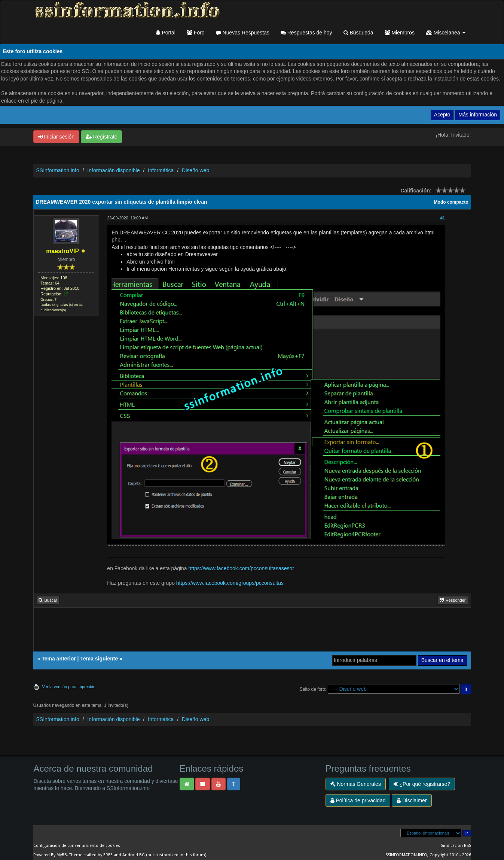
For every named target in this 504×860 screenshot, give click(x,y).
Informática (161, 170)
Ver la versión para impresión (69, 687)
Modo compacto (451, 202)
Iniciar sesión (56, 137)
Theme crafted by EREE (91, 855)
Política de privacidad (358, 800)
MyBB (62, 855)
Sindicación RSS (456, 846)
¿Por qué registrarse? (422, 784)
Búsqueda (358, 33)
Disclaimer (412, 800)
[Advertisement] (252, 632)
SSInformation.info (58, 170)
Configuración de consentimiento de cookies (77, 846)
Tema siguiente (99, 659)
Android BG (134, 855)
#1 (443, 218)
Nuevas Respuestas (243, 33)
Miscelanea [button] (446, 33)
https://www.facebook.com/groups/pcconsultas (230, 583)
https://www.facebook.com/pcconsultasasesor (241, 568)
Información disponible (113, 170)
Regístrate (101, 137)
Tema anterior (59, 659)
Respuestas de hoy (306, 33)
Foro (196, 33)
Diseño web (196, 170)
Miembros (400, 33)
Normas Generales (356, 784)
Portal (166, 33)
